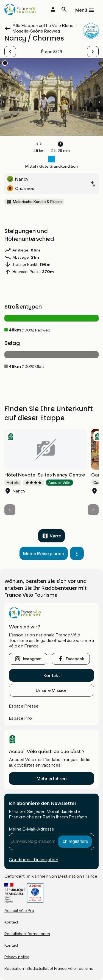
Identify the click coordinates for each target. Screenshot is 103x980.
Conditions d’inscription (34, 859)
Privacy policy (17, 957)
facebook (75, 659)
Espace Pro (20, 718)
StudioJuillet (37, 968)
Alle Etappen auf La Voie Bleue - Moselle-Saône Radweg (44, 28)
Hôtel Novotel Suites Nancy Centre (45, 475)
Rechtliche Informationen (27, 934)
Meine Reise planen (44, 553)
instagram (32, 659)
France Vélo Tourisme (74, 968)
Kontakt (52, 675)
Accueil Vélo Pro (19, 911)
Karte (55, 536)
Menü (81, 10)
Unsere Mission (52, 690)
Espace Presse (24, 706)
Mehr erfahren (52, 778)
